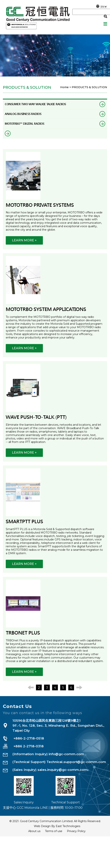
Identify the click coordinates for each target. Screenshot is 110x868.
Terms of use (54, 831)
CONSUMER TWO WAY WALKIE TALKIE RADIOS (55, 104)
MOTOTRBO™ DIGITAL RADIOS (55, 124)
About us (34, 831)
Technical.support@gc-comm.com (76, 762)
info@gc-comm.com (66, 754)
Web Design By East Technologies (57, 826)
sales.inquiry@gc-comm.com (62, 770)
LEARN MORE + (24, 240)
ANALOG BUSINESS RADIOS (55, 114)
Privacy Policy (76, 831)
